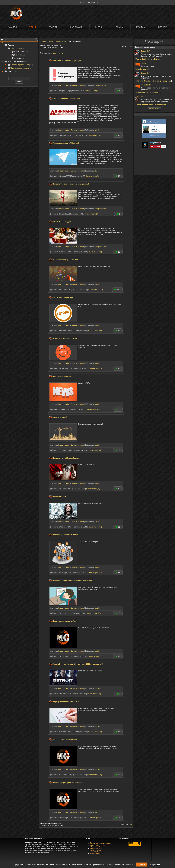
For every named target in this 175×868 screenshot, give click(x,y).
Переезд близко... (60, 496)
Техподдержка (96, 851)
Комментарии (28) (94, 694)
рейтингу (62, 53)
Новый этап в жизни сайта (64, 621)
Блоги (99, 27)
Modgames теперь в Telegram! (66, 143)
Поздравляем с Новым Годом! (66, 458)
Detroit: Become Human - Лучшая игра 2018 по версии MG (78, 664)
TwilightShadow (100, 85)
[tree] (19, 58)
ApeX (97, 130)
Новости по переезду (62, 376)
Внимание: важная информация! (67, 60)
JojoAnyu (144, 63)
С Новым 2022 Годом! (62, 222)
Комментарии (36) (96, 656)
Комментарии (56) (95, 331)
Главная (12, 27)
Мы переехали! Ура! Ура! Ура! (65, 260)
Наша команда (96, 853)
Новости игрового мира (20, 65)
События (17, 58)
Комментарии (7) (92, 214)
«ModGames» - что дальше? (65, 739)
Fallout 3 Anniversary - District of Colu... (151, 105)
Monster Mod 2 (142, 69)
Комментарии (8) (93, 176)
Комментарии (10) (93, 489)
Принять (141, 864)
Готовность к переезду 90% (65, 338)
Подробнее (155, 864)
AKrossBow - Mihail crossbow (148, 93)
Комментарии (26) (94, 135)
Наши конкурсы (154, 43)
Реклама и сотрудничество (100, 843)
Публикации (76, 27)
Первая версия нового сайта (65, 535)
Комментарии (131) (95, 290)
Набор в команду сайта (154, 41)
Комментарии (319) (95, 775)
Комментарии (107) (95, 573)
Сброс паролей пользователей (66, 98)
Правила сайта (96, 848)
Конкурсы (18, 55)
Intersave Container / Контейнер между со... (153, 81)
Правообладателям (98, 846)
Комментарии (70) (94, 613)
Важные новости (20, 52)
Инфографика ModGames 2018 (66, 702)
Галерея (119, 27)
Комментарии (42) (95, 450)
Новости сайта (16, 48)
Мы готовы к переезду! (63, 297)
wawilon (98, 284)
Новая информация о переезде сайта (69, 782)
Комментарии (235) (93, 409)
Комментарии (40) (96, 818)
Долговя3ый (145, 51)
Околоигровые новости (19, 68)
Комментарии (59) (96, 368)
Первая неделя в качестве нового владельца (72, 580)
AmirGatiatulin (146, 85)
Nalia (96, 171)
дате (54, 53)
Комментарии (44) (92, 91)
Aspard (97, 689)
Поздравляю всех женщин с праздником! (71, 184)
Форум (53, 27)
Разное (141, 27)
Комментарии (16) (95, 252)
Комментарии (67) (95, 527)
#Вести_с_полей (60, 417)
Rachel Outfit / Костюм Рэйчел (148, 59)
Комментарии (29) (95, 732)
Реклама (162, 27)
